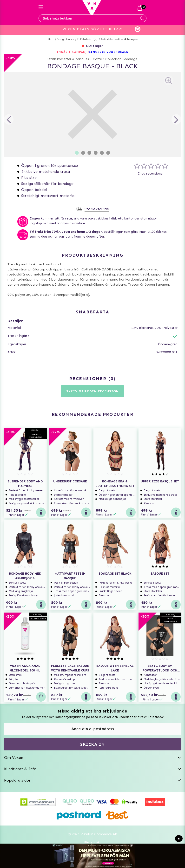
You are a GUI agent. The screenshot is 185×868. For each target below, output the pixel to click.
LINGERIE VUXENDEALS (109, 52)
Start (51, 39)
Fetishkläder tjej (87, 39)
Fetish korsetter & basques (120, 39)
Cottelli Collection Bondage (115, 59)
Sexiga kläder (66, 39)
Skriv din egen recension (92, 391)
